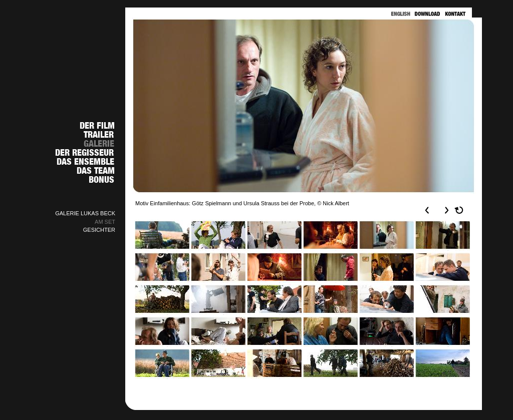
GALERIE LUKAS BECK (85, 213)
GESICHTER (99, 230)
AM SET (105, 222)
